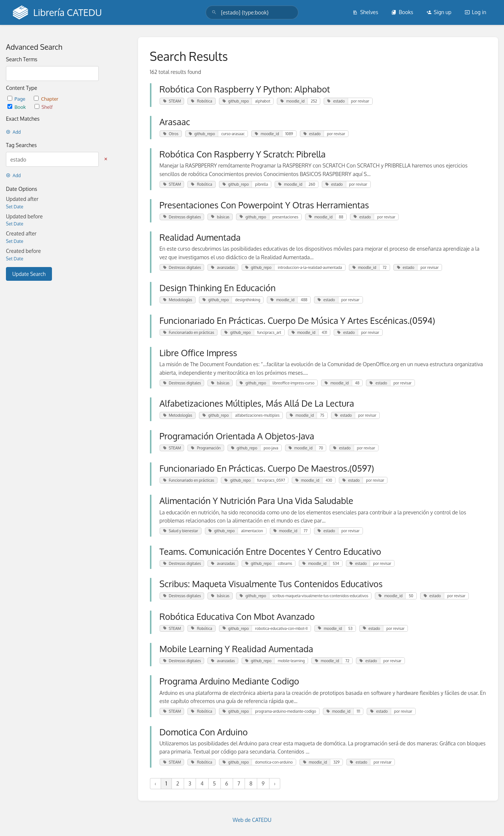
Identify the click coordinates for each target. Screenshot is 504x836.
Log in (475, 12)
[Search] (214, 12)
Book (17, 107)
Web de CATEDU (252, 820)
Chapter (46, 99)
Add (13, 132)
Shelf (44, 107)
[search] (252, 12)
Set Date (15, 207)
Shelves (365, 12)
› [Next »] (275, 783)
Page (17, 99)
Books (402, 12)
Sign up (439, 12)
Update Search (29, 274)
